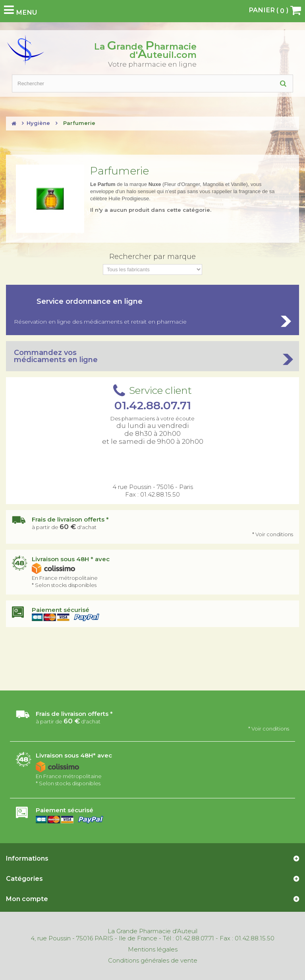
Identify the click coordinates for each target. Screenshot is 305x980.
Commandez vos (152, 356)
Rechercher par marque (152, 257)
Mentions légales (153, 949)
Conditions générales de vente (153, 961)
